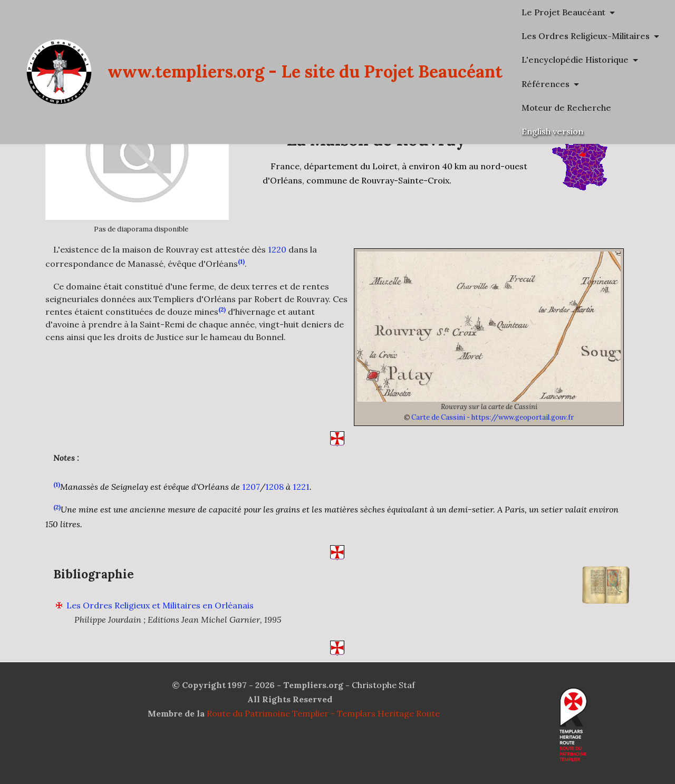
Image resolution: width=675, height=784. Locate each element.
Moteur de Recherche (566, 108)
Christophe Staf (383, 685)
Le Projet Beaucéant (563, 12)
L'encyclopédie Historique (575, 60)
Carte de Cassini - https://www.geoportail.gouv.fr (493, 417)
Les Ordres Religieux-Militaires (586, 36)
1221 (301, 502)
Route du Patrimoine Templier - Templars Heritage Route (323, 713)
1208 (274, 502)
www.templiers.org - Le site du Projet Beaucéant (305, 71)
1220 (277, 249)
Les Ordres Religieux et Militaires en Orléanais (160, 621)
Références (546, 84)
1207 (251, 502)
